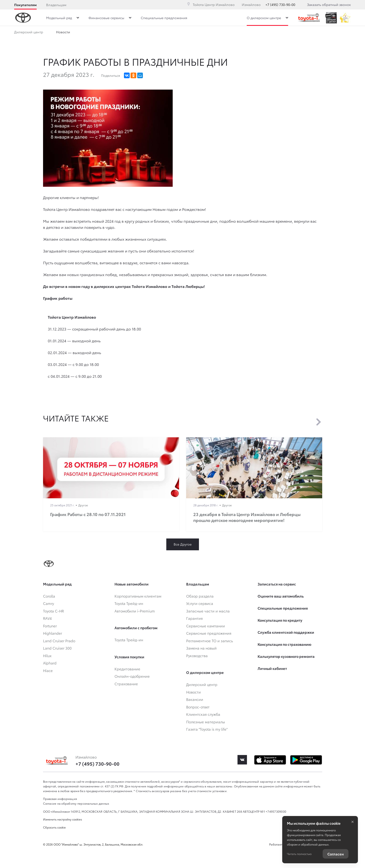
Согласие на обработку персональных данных (76, 803)
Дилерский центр (29, 33)
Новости (63, 33)
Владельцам (56, 5)
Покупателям (25, 5)
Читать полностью (299, 854)
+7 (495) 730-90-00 (280, 4)
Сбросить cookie (54, 827)
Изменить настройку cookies (63, 819)
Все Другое (183, 544)
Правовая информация (60, 799)
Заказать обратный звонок (329, 4)
